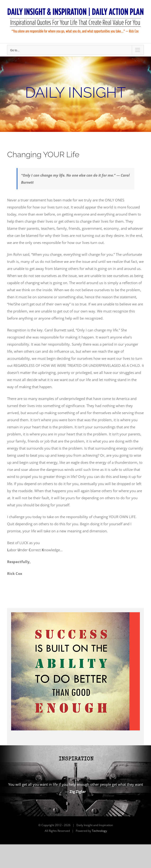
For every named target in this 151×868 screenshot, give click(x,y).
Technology (99, 831)
